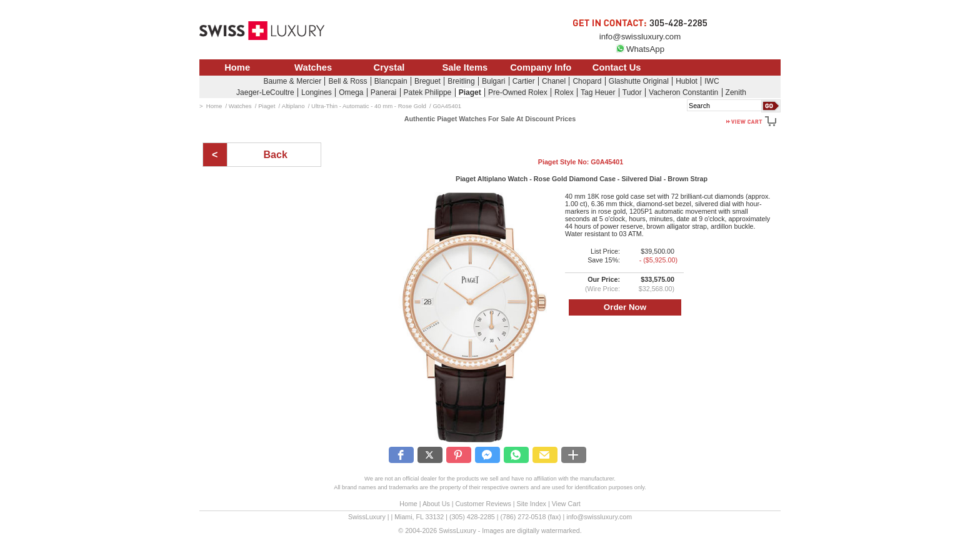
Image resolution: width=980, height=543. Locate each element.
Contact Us (617, 67)
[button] (401, 455)
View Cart (566, 504)
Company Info (541, 67)
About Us (436, 504)
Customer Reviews (483, 504)
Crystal (389, 67)
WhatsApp (640, 49)
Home (237, 67)
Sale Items (465, 67)
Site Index (532, 504)
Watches (313, 67)
